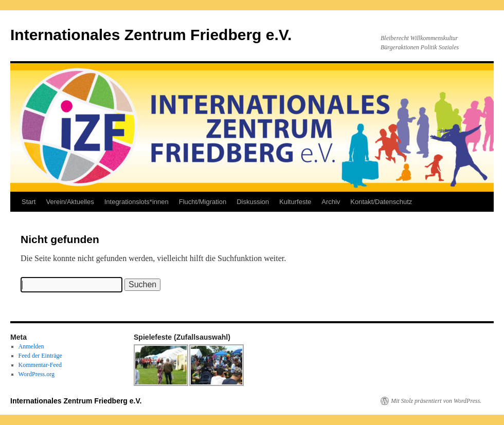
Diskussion (253, 202)
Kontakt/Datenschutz (381, 202)
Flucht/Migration (203, 202)
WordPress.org (37, 374)
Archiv (331, 202)
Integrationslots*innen (137, 202)
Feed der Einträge (40, 356)
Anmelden (31, 346)
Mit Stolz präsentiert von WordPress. (436, 401)
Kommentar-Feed (40, 365)
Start (29, 202)
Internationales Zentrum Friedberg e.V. (151, 35)
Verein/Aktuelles (70, 202)
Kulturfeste (295, 202)
